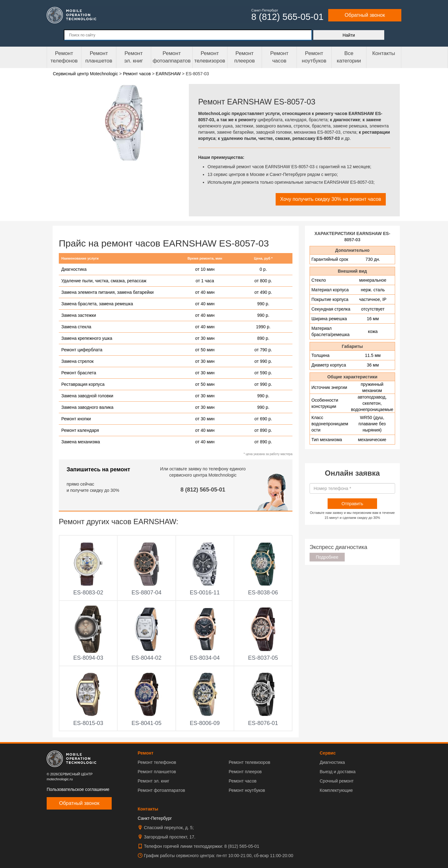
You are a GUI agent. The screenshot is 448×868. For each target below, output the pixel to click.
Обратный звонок (365, 15)
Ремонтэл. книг (133, 57)
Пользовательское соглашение (78, 789)
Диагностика (332, 762)
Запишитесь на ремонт (98, 469)
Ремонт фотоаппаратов (172, 57)
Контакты (383, 53)
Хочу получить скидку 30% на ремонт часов (331, 199)
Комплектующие (336, 790)
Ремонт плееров (245, 772)
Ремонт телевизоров (210, 57)
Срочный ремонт (336, 781)
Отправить (352, 504)
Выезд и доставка (337, 772)
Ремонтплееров (245, 57)
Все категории (349, 57)
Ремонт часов (243, 781)
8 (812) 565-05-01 (203, 490)
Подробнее (327, 557)
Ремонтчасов (279, 57)
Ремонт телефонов (64, 57)
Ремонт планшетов (99, 57)
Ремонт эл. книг (154, 781)
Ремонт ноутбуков (314, 57)
